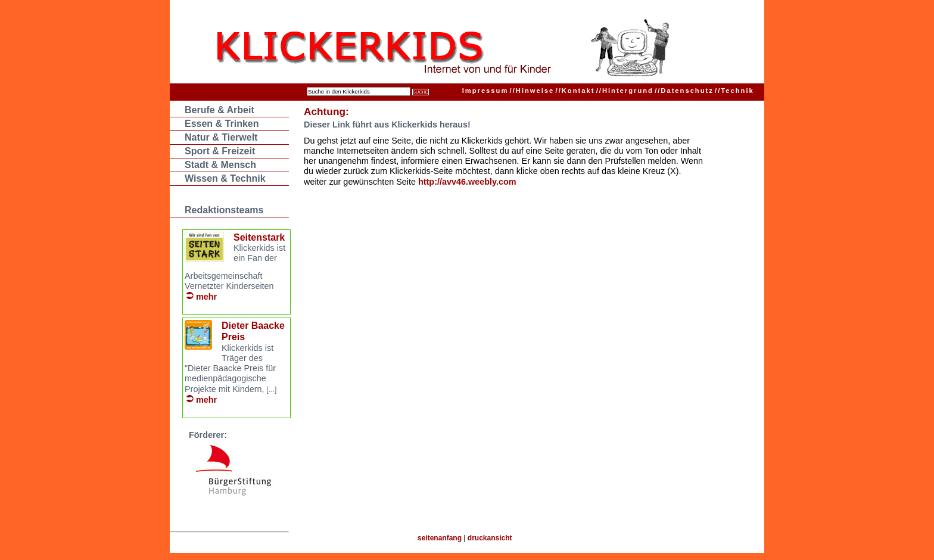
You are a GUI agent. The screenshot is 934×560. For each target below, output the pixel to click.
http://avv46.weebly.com (467, 182)
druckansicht (490, 538)
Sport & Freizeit (220, 151)
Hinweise (532, 91)
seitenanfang (440, 538)
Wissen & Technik (225, 178)
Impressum (485, 91)
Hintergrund (625, 91)
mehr (206, 297)
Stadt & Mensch (220, 165)
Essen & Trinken (222, 124)
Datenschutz (684, 91)
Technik (734, 91)
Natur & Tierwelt (221, 137)
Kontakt (575, 91)
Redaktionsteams (224, 210)
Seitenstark (259, 237)
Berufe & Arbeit (220, 110)
